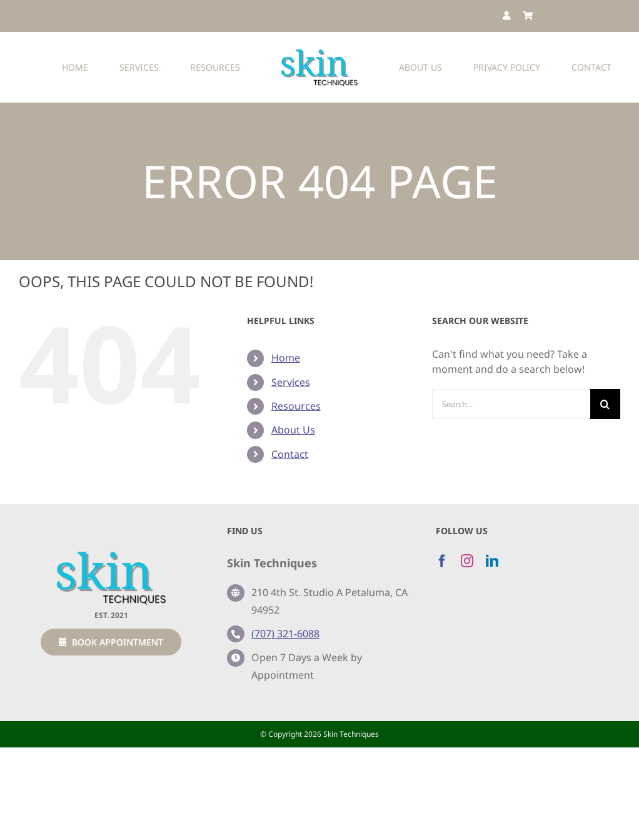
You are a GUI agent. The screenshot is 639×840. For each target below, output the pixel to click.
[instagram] (467, 561)
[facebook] (442, 561)
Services (291, 382)
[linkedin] (492, 561)
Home (286, 358)
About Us (293, 430)
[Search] (605, 404)
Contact (290, 454)
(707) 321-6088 (285, 634)
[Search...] (511, 404)
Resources (296, 406)
